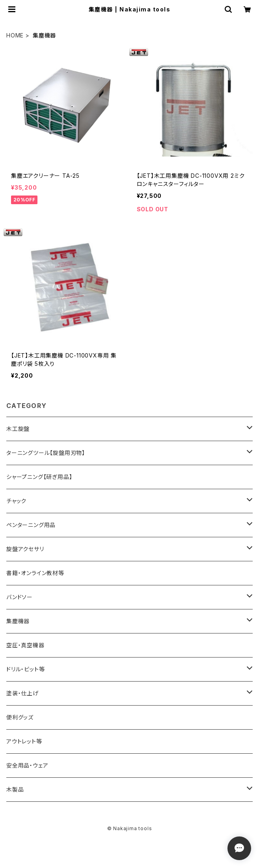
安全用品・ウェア (27, 765)
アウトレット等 (24, 741)
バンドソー (20, 597)
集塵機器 (18, 621)
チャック (16, 501)
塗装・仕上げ (22, 693)
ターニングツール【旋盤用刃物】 (46, 453)
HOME (15, 35)
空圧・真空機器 (25, 645)
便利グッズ (20, 717)
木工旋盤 (18, 429)
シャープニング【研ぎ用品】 (39, 477)
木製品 (15, 789)
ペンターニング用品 (31, 525)
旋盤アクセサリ (25, 549)
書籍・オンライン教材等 (35, 573)
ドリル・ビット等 (25, 669)
